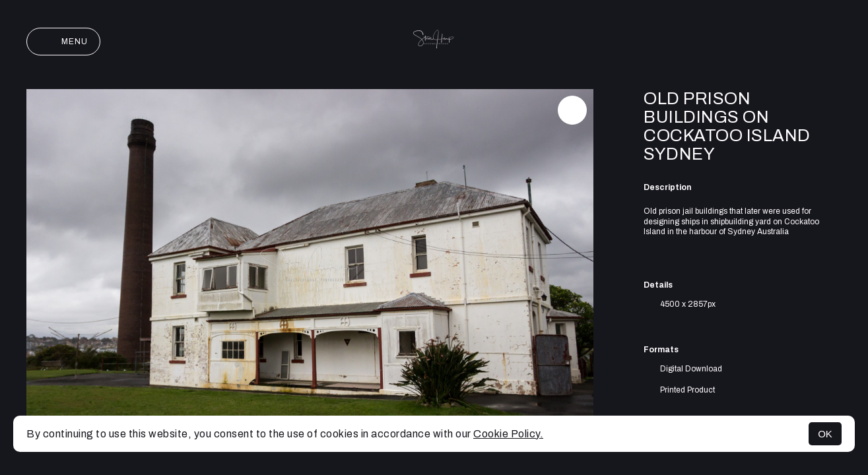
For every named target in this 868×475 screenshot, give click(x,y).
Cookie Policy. (508, 434)
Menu (63, 42)
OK (825, 434)
